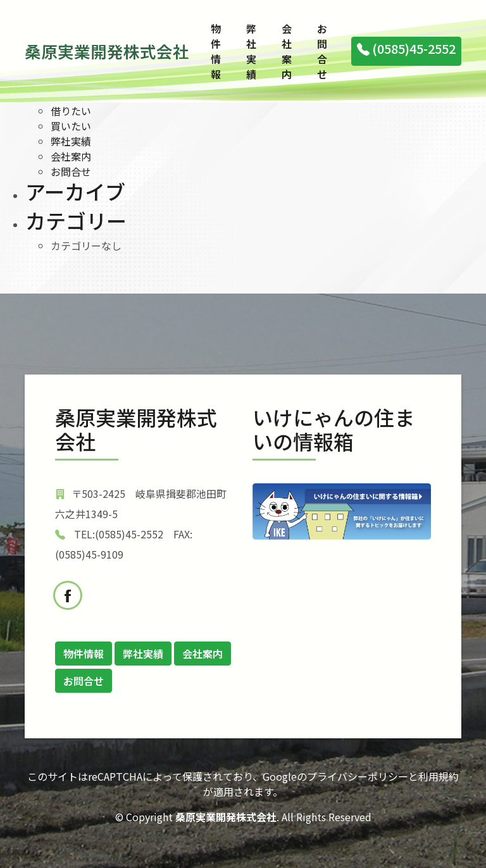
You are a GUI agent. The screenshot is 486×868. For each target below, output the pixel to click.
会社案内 (287, 51)
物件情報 (216, 51)
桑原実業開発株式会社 (107, 51)
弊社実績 (251, 51)
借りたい (71, 111)
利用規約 (439, 776)
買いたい (71, 126)
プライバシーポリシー (358, 776)
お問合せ (322, 51)
